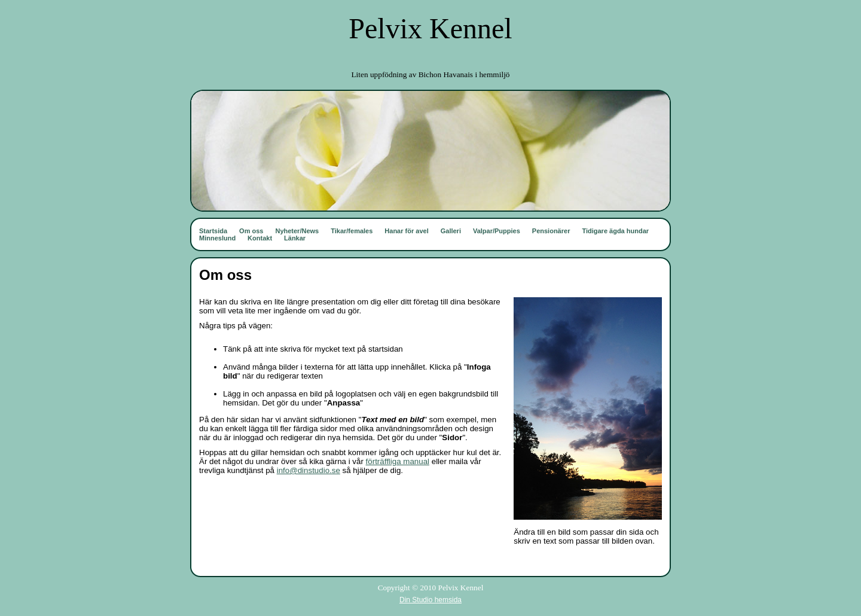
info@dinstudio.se (309, 470)
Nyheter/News (297, 231)
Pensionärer (551, 231)
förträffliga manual (398, 461)
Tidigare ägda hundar (615, 231)
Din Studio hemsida (430, 600)
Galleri (451, 231)
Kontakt (260, 238)
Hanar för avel (406, 231)
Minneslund (217, 238)
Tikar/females (352, 231)
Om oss (251, 231)
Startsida (213, 231)
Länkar (295, 238)
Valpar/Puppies (497, 231)
